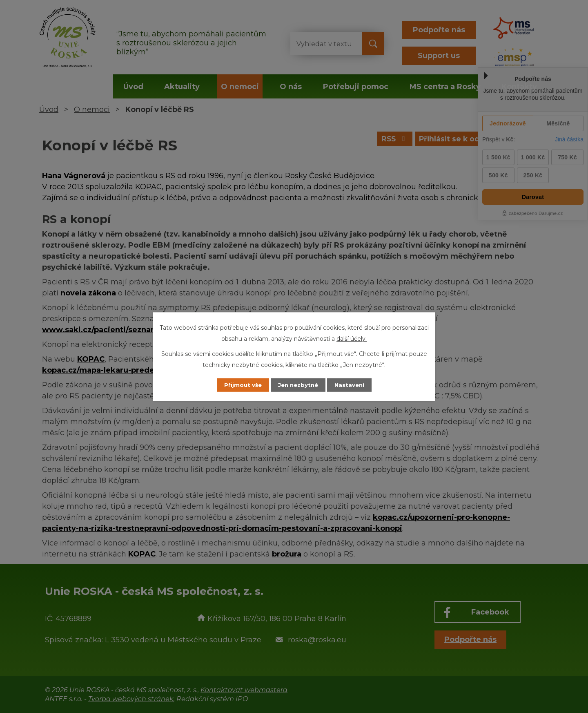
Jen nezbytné (298, 385)
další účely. (352, 338)
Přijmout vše (238, 385)
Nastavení (354, 385)
